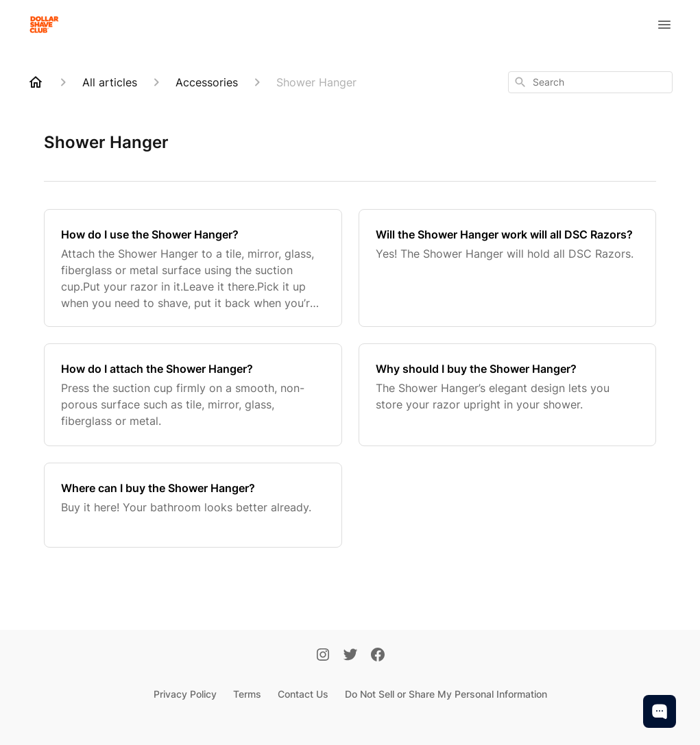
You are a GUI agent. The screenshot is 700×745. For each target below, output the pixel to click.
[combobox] (590, 82)
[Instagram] (323, 656)
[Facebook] (378, 656)
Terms (247, 694)
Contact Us (303, 694)
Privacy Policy (185, 694)
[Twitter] (350, 656)
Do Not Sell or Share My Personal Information (446, 694)
